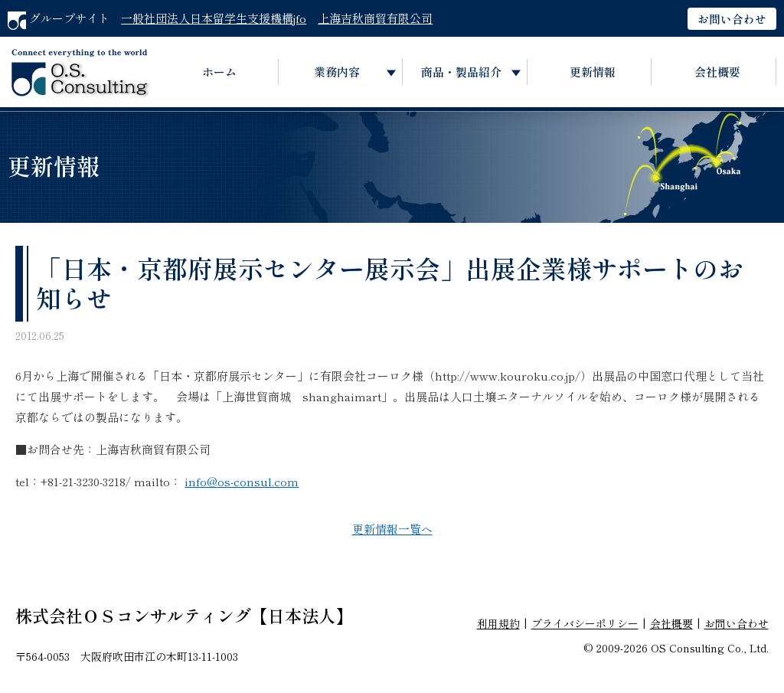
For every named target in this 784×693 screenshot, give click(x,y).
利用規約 (498, 623)
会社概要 (717, 72)
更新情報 (593, 72)
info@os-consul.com (242, 481)
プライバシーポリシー (585, 623)
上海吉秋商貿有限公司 (375, 18)
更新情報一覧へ (392, 529)
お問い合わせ (732, 19)
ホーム (219, 72)
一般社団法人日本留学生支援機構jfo (214, 18)
